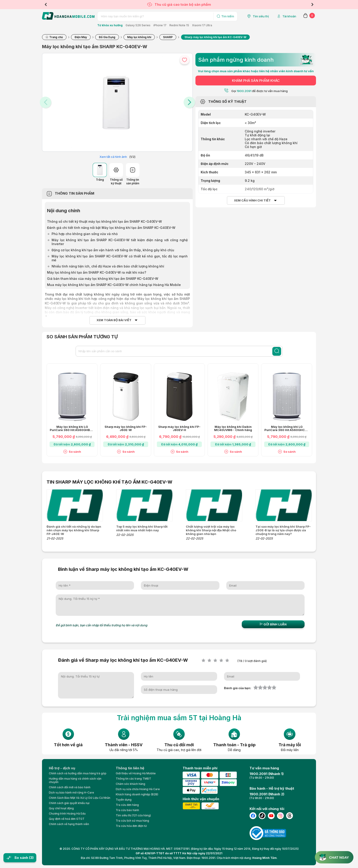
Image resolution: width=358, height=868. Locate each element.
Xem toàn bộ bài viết (114, 320)
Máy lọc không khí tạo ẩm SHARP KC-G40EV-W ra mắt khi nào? (97, 272)
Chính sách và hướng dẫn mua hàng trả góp (78, 773)
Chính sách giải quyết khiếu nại (69, 803)
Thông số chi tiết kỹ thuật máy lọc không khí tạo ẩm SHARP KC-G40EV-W (104, 221)
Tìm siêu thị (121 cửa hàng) (133, 815)
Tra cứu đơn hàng (127, 805)
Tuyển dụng (124, 800)
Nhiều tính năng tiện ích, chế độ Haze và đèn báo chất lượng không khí (108, 266)
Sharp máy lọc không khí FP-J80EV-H (179, 429)
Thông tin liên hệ (130, 768)
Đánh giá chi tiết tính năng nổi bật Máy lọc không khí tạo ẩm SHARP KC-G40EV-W (111, 228)
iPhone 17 (160, 25)
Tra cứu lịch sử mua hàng (132, 821)
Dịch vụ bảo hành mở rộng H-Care (71, 793)
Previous (46, 5)
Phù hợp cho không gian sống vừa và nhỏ (85, 234)
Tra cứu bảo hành (127, 810)
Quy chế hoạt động (61, 808)
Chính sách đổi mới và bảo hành (70, 787)
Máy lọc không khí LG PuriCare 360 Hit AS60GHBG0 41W (72, 429)
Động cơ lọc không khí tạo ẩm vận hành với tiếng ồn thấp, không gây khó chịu (113, 250)
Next (312, 5)
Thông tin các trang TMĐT (133, 779)
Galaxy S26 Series (138, 25)
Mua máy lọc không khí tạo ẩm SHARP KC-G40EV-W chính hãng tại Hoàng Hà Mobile (114, 285)
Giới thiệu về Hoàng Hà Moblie (136, 773)
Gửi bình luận (273, 624)
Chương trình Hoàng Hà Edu (67, 814)
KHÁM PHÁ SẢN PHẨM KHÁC (256, 81)
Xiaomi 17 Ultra (202, 25)
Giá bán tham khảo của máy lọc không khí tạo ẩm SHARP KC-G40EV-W (103, 279)
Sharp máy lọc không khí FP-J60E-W (126, 429)
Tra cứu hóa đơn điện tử (131, 826)
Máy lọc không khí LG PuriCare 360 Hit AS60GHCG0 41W (287, 429)
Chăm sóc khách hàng (130, 784)
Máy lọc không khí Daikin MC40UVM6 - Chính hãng (233, 429)
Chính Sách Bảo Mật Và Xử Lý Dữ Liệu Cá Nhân (80, 798)
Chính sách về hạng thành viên (69, 824)
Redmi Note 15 (179, 25)
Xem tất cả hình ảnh (113, 157)
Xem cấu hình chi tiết (252, 200)
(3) (31, 858)
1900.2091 (244, 91)
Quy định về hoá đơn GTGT (67, 819)
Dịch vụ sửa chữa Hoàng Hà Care (138, 789)
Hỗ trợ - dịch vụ (62, 768)
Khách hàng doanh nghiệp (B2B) (137, 794)
